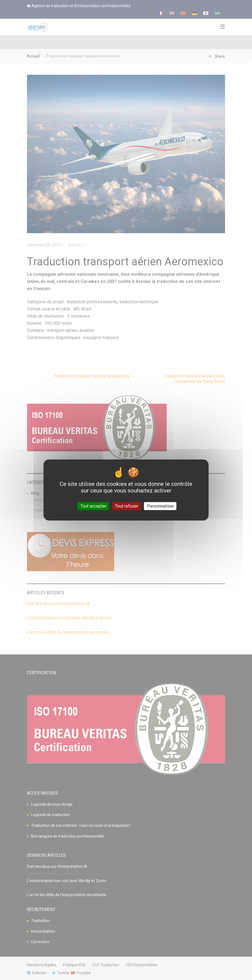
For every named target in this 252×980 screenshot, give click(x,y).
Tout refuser (127, 506)
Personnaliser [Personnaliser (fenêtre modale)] (160, 506)
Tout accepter (93, 506)
